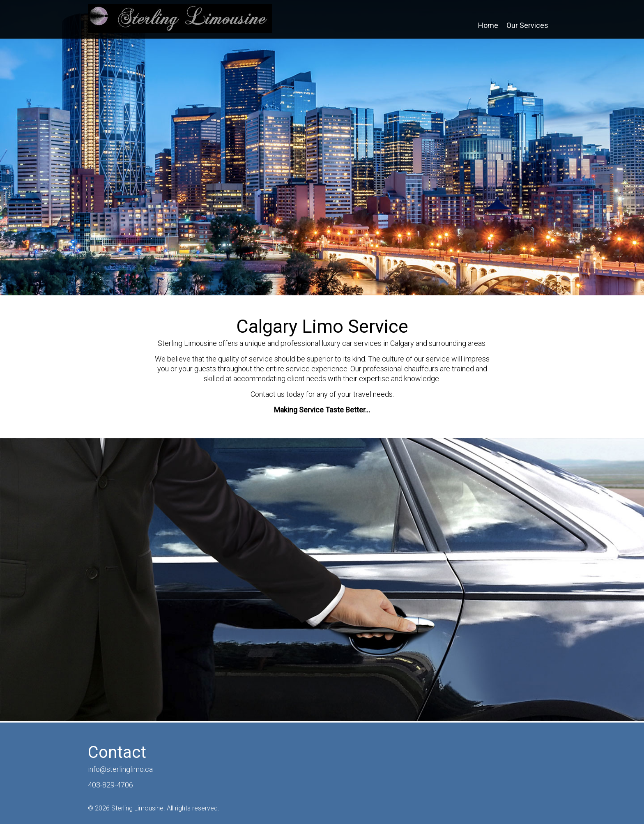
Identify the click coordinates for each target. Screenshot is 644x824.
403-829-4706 (110, 785)
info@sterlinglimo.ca (120, 769)
